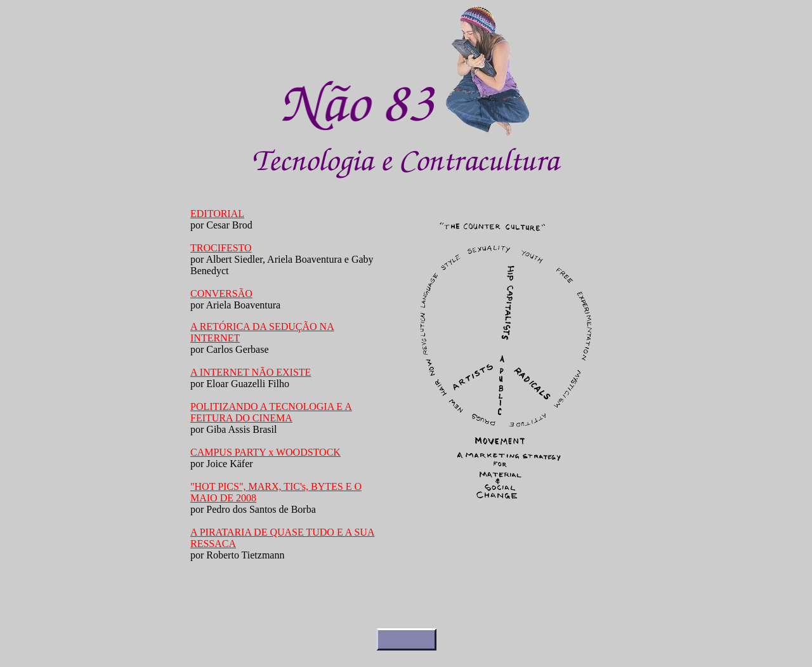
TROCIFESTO (221, 248)
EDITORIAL (217, 214)
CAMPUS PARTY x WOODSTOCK (265, 452)
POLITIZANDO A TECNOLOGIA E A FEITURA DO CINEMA (271, 412)
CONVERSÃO (221, 294)
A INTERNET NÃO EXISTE (251, 372)
